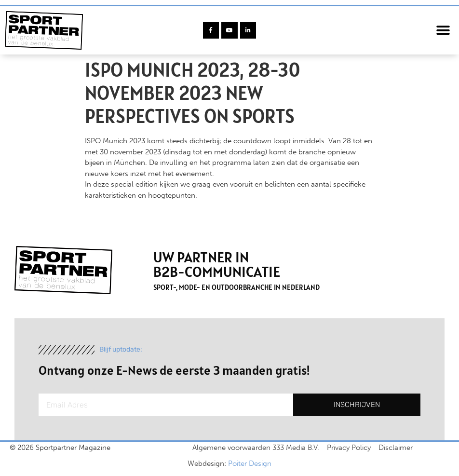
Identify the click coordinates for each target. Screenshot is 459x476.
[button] (443, 31)
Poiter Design (250, 463)
